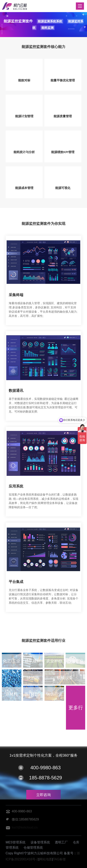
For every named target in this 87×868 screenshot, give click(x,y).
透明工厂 (61, 842)
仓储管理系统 (33, 848)
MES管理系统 (16, 842)
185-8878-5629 (46, 778)
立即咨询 (43, 795)
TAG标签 (59, 859)
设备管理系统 (40, 842)
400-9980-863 (45, 768)
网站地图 (46, 859)
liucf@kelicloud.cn (25, 827)
